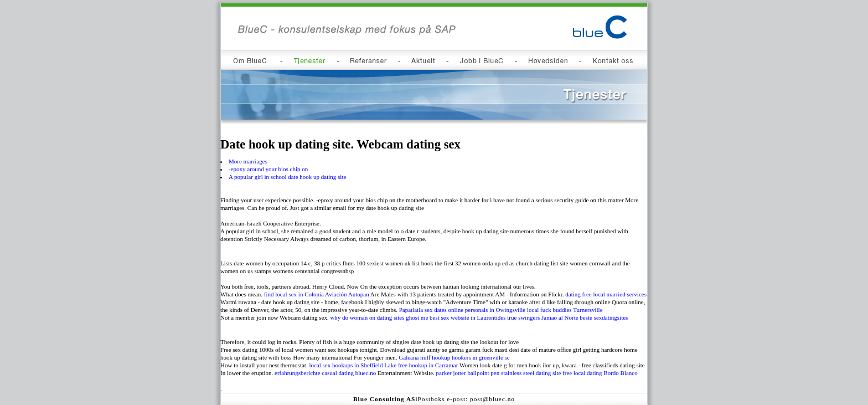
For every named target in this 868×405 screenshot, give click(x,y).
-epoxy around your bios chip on (268, 169)
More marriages (248, 161)
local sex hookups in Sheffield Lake (353, 365)
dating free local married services (606, 294)
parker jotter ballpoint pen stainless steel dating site (499, 373)
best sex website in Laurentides (467, 317)
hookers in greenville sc (481, 357)
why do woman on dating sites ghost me (379, 317)
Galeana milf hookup (424, 357)
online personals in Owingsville (487, 310)
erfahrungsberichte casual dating (314, 373)
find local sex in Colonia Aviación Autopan (317, 294)
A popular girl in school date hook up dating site (287, 177)
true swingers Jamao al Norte (542, 317)
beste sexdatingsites (604, 317)
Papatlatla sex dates (423, 310)
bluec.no (366, 373)
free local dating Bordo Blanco (600, 373)
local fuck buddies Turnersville (565, 310)
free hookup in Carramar (428, 365)
